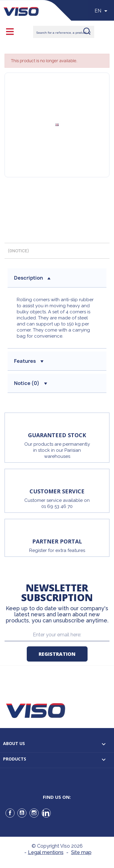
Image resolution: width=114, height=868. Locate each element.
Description (32, 278)
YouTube (22, 813)
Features (29, 361)
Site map (81, 852)
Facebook (10, 813)
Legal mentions (46, 852)
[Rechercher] (64, 32)
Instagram (34, 813)
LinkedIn (46, 813)
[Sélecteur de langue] (102, 11)
